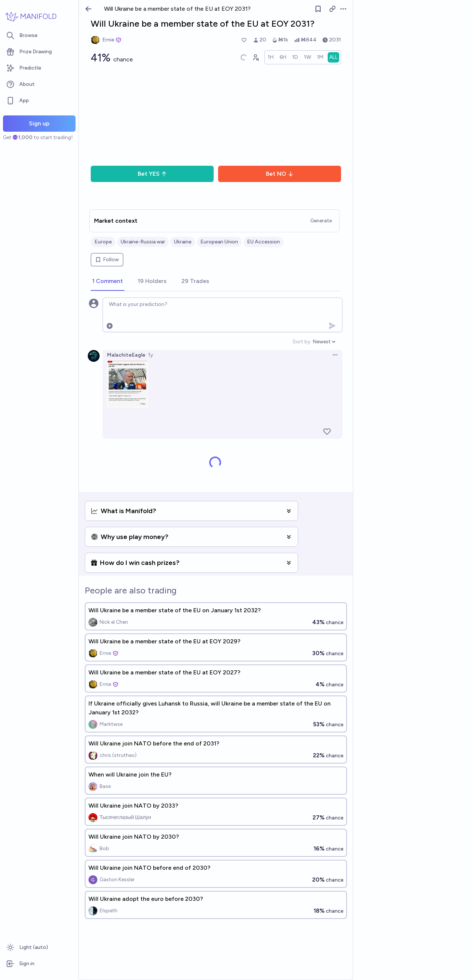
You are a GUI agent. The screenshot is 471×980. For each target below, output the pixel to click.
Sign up (39, 123)
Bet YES (152, 174)
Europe (103, 242)
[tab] (108, 282)
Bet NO (280, 174)
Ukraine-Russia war (143, 242)
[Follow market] (318, 9)
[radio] (271, 57)
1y (151, 355)
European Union (219, 242)
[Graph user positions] (255, 57)
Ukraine (183, 242)
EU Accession (263, 242)
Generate (321, 221)
